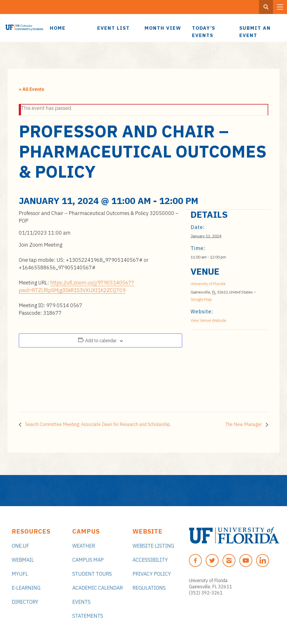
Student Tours (92, 574)
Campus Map (88, 560)
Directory (25, 602)
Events (81, 602)
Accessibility (150, 560)
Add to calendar (101, 340)
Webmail (23, 560)
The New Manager (244, 424)
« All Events (32, 89)
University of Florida (208, 284)
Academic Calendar (98, 588)
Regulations (149, 588)
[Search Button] (266, 7)
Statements (88, 616)
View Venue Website (208, 320)
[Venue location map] (220, 368)
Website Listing (153, 546)
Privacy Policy (152, 574)
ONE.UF (20, 546)
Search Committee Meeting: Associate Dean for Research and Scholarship (97, 424)
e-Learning (26, 588)
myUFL (20, 574)
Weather (84, 546)
